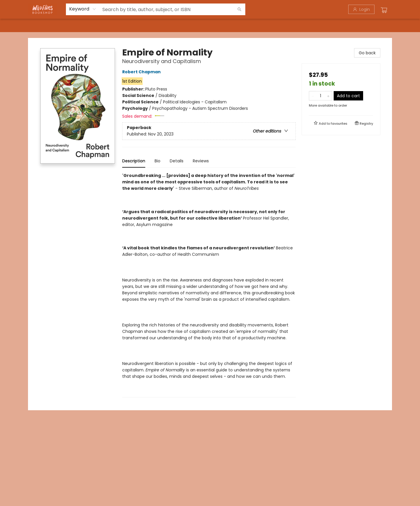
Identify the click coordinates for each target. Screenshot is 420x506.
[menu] (210, 25)
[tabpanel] (209, 285)
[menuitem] (40, 25)
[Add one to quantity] (328, 96)
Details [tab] (177, 161)
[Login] (361, 9)
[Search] (239, 9)
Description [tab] (134, 161)
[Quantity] (321, 96)
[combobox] (83, 9)
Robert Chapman (142, 72)
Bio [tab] (157, 161)
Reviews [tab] (201, 161)
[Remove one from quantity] (313, 96)
